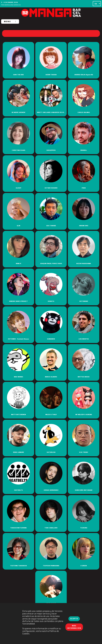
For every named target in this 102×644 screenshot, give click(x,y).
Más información (74, 627)
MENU (10, 21)
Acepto (74, 619)
